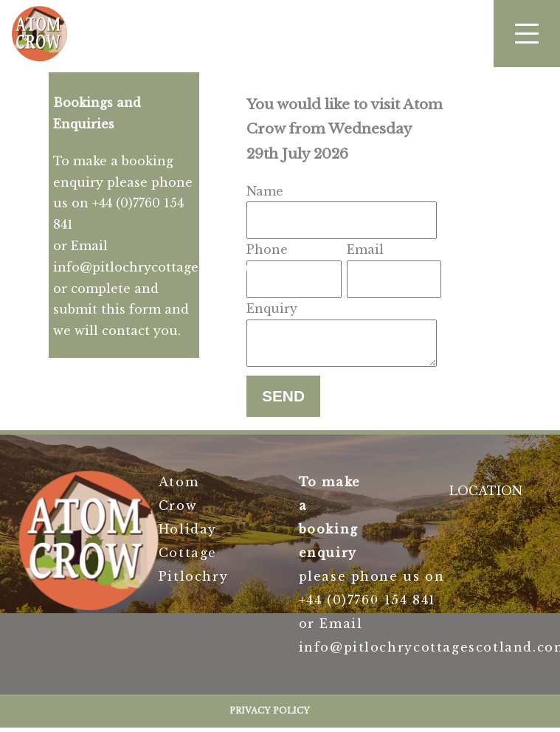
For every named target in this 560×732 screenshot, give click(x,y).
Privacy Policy (270, 715)
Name (265, 191)
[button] (527, 34)
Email (365, 249)
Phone (267, 249)
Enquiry (272, 308)
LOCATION (486, 495)
